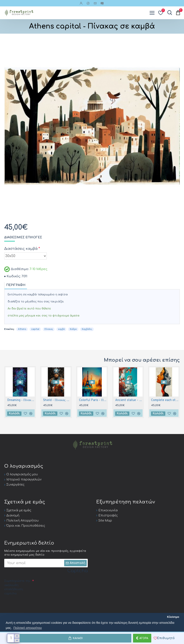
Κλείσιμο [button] (173, 617)
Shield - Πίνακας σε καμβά (57, 400)
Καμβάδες (87, 329)
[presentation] (37, 605)
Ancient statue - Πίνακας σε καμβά (129, 400)
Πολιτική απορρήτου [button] (28, 628)
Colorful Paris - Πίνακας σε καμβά (93, 400)
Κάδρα (73, 329)
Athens (22, 329)
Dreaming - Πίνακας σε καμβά (21, 400)
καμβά (61, 329)
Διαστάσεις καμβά (21, 249)
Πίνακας (49, 329)
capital (35, 329)
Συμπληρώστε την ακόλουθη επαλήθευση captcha (17, 587)
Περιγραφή (16, 285)
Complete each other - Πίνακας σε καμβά (165, 400)
